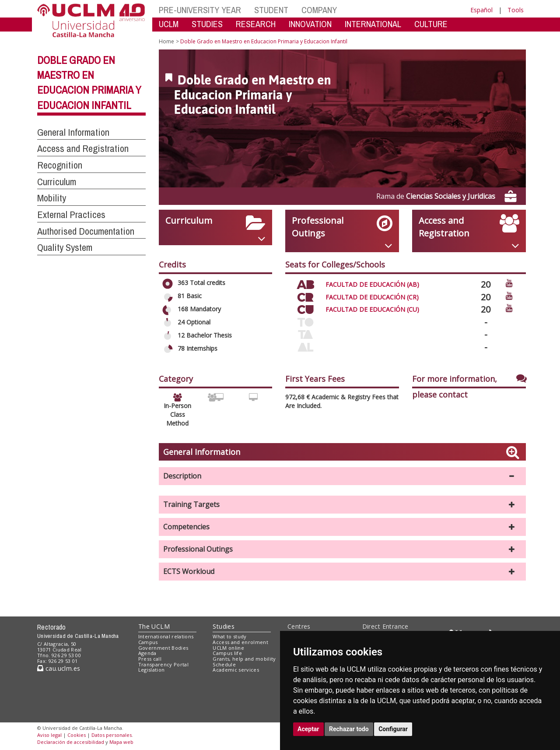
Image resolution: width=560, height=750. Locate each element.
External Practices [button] (71, 215)
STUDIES (207, 24)
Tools (516, 10)
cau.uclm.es (59, 668)
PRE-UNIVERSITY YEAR (200, 10)
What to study (229, 636)
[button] (342, 476)
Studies (224, 626)
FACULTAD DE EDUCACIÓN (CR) (372, 297)
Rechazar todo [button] (349, 729)
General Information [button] (73, 132)
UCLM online (228, 648)
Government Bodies (163, 648)
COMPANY (319, 10)
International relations (166, 636)
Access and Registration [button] (83, 148)
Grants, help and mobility (244, 659)
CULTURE (431, 24)
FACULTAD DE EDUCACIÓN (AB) (372, 284)
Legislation (152, 670)
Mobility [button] (52, 198)
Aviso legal (49, 735)
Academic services (236, 670)
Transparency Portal (163, 664)
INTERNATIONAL (373, 24)
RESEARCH (256, 24)
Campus (148, 642)
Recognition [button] (60, 165)
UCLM (169, 24)
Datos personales (112, 735)
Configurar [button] (393, 729)
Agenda (147, 653)
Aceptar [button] (308, 729)
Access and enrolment (240, 642)
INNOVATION (310, 24)
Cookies (77, 735)
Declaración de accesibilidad (71, 742)
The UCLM (154, 626)
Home (166, 41)
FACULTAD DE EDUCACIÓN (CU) (372, 309)
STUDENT (271, 10)
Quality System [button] (65, 247)
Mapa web (121, 742)
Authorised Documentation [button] (86, 231)
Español (481, 10)
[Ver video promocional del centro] (509, 283)
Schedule (224, 664)
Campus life (227, 653)
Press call (150, 659)
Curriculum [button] (57, 182)
